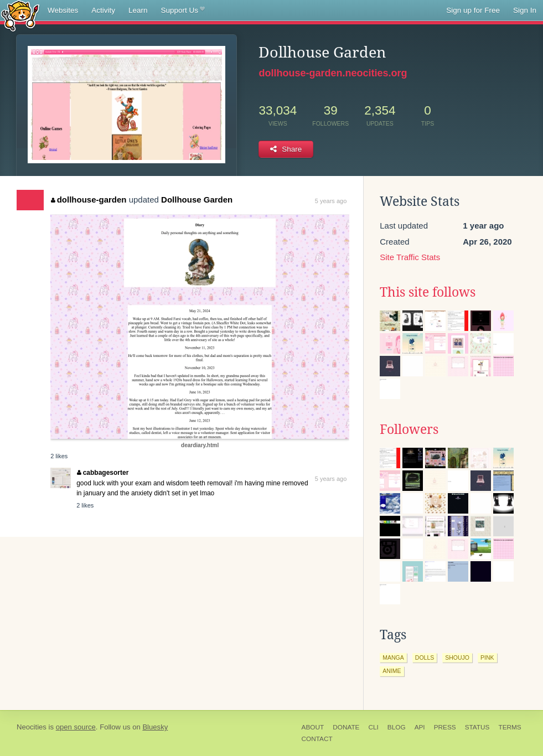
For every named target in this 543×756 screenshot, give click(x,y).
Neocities (32, 727)
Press (445, 727)
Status (477, 727)
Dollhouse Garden (197, 200)
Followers (409, 429)
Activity (103, 10)
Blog (397, 727)
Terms (510, 727)
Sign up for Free (473, 10)
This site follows (428, 292)
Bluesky (155, 727)
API (420, 727)
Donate (346, 727)
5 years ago (331, 201)
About (313, 727)
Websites (63, 10)
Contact (317, 739)
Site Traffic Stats (410, 257)
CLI (373, 727)
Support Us (183, 11)
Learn (138, 10)
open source (76, 727)
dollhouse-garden (89, 200)
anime (392, 671)
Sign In (525, 10)
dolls (425, 657)
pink (487, 657)
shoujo (457, 657)
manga (393, 657)
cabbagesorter (103, 473)
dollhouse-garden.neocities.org (333, 73)
